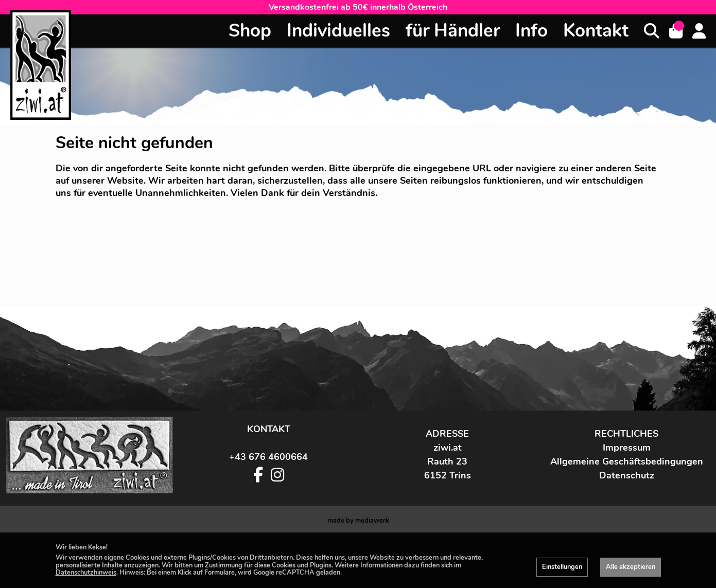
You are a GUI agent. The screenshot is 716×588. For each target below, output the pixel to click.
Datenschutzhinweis (86, 573)
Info (531, 31)
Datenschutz (627, 527)
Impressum (627, 499)
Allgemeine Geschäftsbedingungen (627, 513)
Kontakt (596, 31)
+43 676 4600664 (268, 508)
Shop (250, 31)
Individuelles (338, 31)
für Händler (453, 31)
